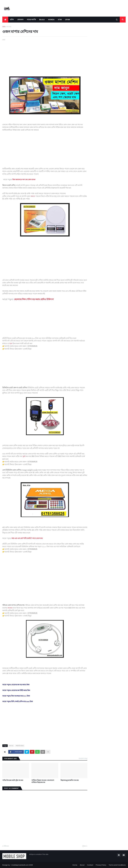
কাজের (10, 608)
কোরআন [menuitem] (20, 20)
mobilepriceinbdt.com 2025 (22, 865)
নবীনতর (6, 846)
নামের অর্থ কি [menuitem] (31, 20)
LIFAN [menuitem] (67, 20)
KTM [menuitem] (60, 20)
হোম (4, 27)
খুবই (24, 456)
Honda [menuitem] (51, 20)
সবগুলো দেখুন (83, 758)
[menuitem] (5, 20)
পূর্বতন (84, 846)
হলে (11, 344)
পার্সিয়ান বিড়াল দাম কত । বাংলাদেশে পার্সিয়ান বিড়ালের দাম (43, 781)
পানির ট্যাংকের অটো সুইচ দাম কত (13, 780)
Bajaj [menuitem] (42, 20)
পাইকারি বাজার (20, 746)
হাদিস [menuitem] (12, 20)
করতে (33, 196)
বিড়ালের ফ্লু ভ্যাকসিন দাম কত (70, 780)
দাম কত (9, 27)
